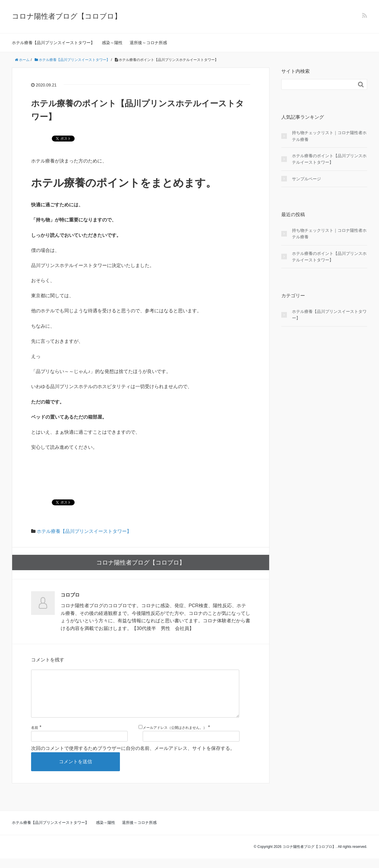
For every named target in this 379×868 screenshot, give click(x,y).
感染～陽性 (112, 43)
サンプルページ (306, 179)
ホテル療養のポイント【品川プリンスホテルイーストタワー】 (329, 159)
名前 (35, 737)
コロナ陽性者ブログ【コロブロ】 (67, 16)
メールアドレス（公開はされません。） (175, 737)
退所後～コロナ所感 (148, 43)
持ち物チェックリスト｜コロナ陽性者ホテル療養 (329, 136)
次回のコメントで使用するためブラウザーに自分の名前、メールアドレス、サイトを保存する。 (133, 758)
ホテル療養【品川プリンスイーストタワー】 (53, 43)
